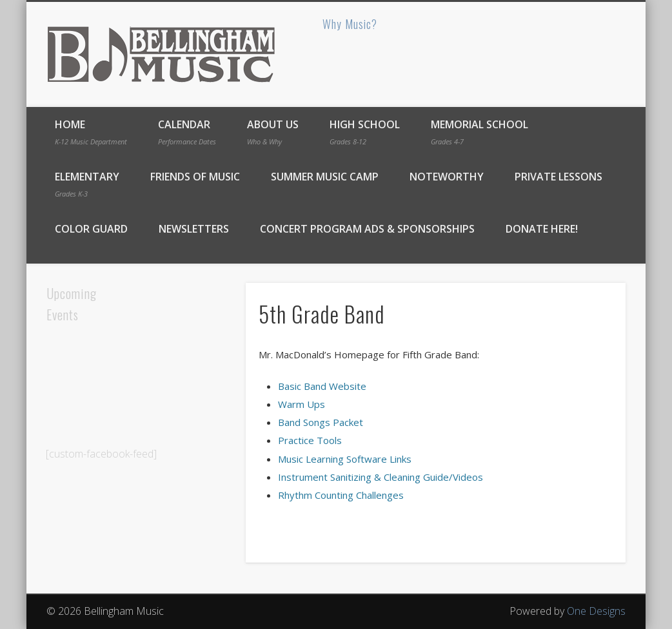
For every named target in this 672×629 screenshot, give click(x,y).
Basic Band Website (322, 386)
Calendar (187, 132)
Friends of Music (195, 177)
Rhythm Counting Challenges (341, 495)
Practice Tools (310, 440)
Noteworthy (447, 177)
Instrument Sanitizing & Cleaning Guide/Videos (380, 477)
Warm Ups (301, 404)
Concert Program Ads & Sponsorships (367, 229)
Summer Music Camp (325, 177)
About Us (273, 132)
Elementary (87, 184)
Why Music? (350, 24)
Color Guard (91, 229)
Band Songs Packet (321, 422)
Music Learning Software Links (345, 459)
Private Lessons (558, 177)
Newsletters (194, 229)
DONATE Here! (542, 229)
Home (91, 132)
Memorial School (479, 132)
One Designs (596, 611)
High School (365, 132)
